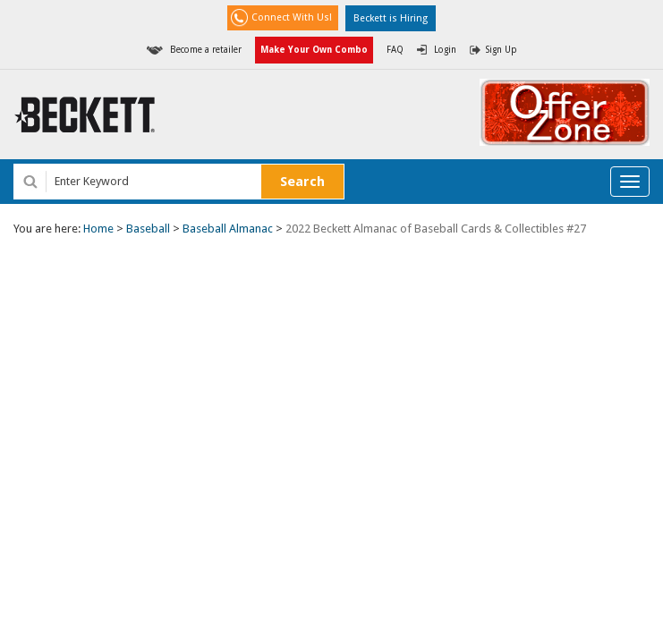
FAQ (395, 50)
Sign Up (501, 50)
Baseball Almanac (228, 229)
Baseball (148, 229)
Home (98, 229)
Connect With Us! (292, 17)
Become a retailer (206, 50)
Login (445, 50)
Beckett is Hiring (391, 18)
